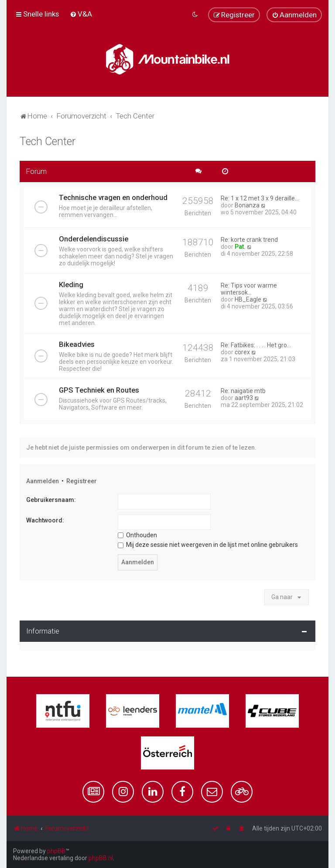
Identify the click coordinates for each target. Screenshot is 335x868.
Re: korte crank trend (249, 240)
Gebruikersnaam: (51, 500)
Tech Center (48, 141)
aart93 (244, 398)
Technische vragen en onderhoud (113, 197)
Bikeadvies (77, 344)
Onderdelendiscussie (94, 239)
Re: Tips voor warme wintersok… (249, 289)
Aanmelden (43, 481)
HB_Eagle (248, 299)
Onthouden (137, 535)
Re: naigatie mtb (243, 391)
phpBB (56, 851)
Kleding (71, 285)
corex (242, 352)
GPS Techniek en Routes (99, 390)
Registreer (82, 481)
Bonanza (247, 205)
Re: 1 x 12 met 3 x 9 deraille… (260, 198)
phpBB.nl (101, 858)
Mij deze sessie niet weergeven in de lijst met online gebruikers (208, 545)
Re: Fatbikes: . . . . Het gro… (256, 345)
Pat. (240, 247)
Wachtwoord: (45, 520)
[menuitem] (81, 14)
